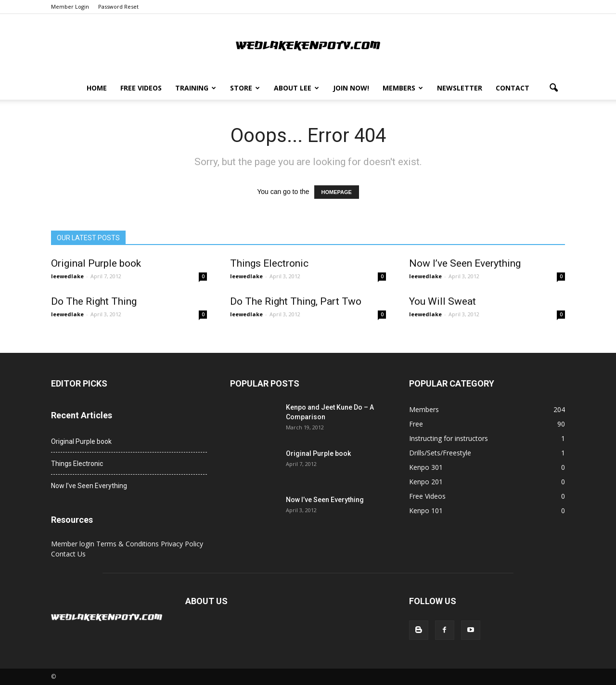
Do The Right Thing (94, 301)
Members (403, 88)
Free (416, 424)
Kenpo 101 (426, 511)
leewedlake (67, 276)
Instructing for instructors (449, 438)
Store (245, 88)
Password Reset (118, 6)
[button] (553, 88)
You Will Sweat (443, 301)
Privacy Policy (182, 544)
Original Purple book (96, 263)
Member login (74, 544)
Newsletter (460, 88)
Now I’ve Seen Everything (465, 263)
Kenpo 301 (426, 467)
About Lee (296, 88)
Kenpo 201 (426, 482)
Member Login (70, 6)
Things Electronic (269, 263)
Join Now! (351, 88)
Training (196, 88)
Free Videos (141, 88)
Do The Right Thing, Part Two (296, 301)
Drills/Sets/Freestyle (440, 453)
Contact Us (68, 554)
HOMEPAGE (337, 192)
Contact (513, 88)
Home (97, 88)
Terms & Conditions (128, 544)
